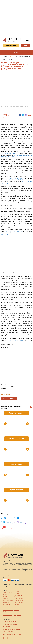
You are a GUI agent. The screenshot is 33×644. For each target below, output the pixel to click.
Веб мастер (6, 598)
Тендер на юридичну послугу (12, 629)
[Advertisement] (16, 17)
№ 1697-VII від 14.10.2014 (14, 180)
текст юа (5, 613)
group (20, 518)
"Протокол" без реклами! (11, 624)
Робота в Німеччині (18, 598)
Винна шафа (17, 593)
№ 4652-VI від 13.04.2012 (15, 178)
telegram (7, 522)
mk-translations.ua (18, 606)
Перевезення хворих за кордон (8, 611)
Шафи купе (17, 610)
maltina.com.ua (17, 608)
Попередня (7, 394)
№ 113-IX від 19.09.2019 (21, 155)
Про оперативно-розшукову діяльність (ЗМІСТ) (16, 106)
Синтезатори (6, 602)
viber (20, 522)
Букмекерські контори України (19, 613)
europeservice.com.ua (8, 608)
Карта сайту (7, 627)
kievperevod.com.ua (7, 615)
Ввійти (25, 46)
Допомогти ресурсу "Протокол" (12, 634)
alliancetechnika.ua (7, 594)
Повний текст (7, 575)
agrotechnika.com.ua (7, 606)
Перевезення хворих (19, 600)
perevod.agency (6, 604)
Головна (5, 57)
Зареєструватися (11, 46)
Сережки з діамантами (8, 593)
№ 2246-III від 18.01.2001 (13, 342)
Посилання (17, 604)
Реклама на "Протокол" (10, 622)
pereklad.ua (17, 591)
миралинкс (5, 596)
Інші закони (5, 110)
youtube (7, 527)
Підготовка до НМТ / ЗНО (19, 596)
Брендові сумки (18, 615)
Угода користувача (9, 632)
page (7, 518)
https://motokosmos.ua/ (8, 600)
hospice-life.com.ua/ (18, 602)
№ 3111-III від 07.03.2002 (15, 340)
